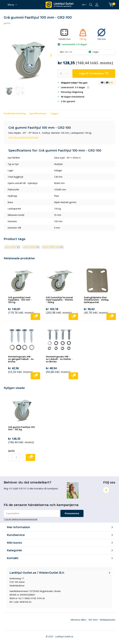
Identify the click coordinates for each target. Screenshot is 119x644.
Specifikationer (38, 113)
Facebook (106, 489)
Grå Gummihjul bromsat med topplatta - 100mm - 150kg (59, 300)
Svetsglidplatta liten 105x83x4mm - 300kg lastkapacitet (96, 300)
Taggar (54, 113)
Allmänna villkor (78, 620)
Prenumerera (72, 513)
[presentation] (48, 55)
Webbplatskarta (107, 620)
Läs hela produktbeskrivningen (24, 137)
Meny (11, 5)
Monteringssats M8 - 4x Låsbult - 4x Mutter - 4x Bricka (59, 359)
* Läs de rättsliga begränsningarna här (21, 519)
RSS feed (93, 620)
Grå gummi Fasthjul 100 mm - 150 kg (21, 428)
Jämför (7, 23)
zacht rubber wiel (53, 247)
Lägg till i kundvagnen (35, 316)
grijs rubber (12, 247)
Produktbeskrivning (15, 113)
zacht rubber (31, 247)
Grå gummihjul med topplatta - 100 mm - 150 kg (20, 300)
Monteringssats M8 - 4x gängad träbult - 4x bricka (21, 359)
